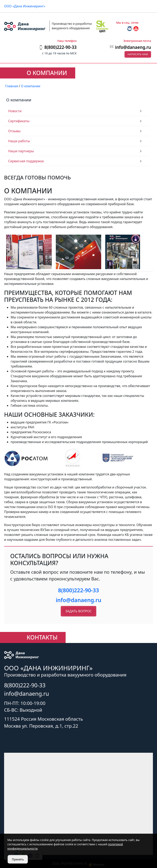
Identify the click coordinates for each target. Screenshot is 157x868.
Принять (18, 859)
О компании (19, 100)
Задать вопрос (78, 611)
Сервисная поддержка (26, 161)
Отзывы (14, 131)
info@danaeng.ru (133, 47)
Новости (15, 111)
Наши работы (19, 141)
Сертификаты (19, 121)
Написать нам (138, 54)
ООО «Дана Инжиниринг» (25, 6)
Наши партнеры (21, 151)
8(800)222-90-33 (78, 590)
